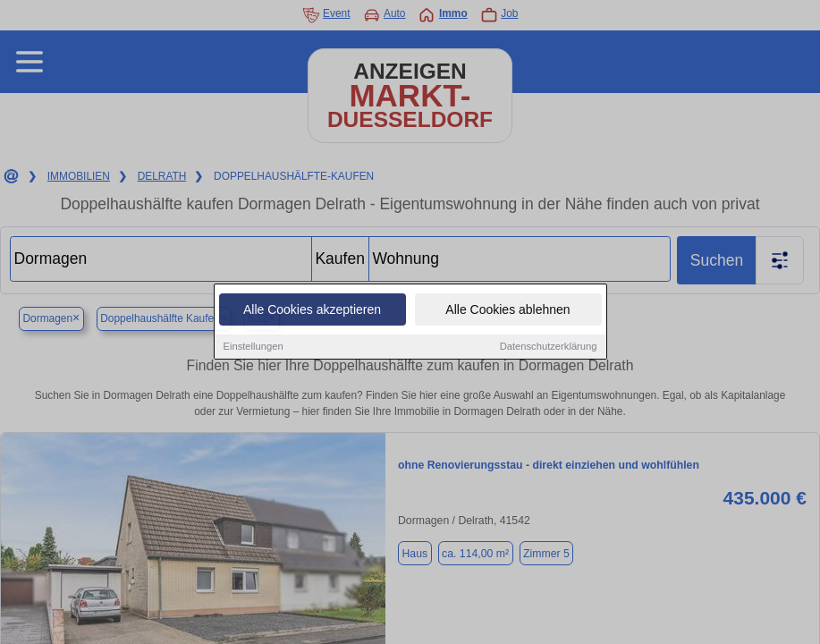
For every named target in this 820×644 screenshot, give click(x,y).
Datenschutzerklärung (549, 347)
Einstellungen (254, 347)
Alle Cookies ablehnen (507, 310)
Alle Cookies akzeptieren (312, 310)
